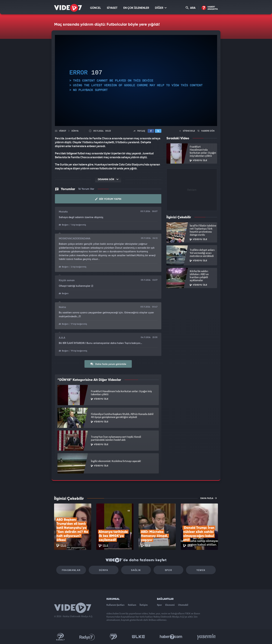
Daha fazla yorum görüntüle (108, 364)
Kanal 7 (60, 637)
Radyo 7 (87, 637)
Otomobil (183, 605)
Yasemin (207, 637)
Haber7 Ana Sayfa (210, 8)
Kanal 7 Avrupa (113, 637)
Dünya (104, 570)
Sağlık (136, 570)
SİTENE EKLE (187, 131)
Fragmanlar (71, 570)
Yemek (201, 570)
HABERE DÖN (206, 131)
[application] (136, 80)
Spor (169, 570)
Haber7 (171, 637)
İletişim (144, 605)
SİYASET (112, 8)
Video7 (63, 131)
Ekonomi (170, 605)
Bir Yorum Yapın (108, 199)
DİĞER (161, 8)
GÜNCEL (95, 8)
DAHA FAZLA (209, 498)
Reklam (132, 605)
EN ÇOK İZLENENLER (136, 8)
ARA (191, 8)
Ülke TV (138, 637)
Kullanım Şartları (115, 605)
